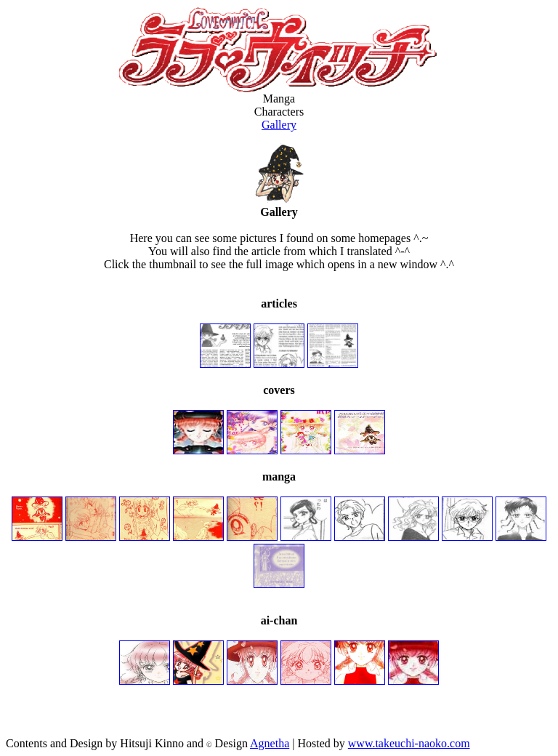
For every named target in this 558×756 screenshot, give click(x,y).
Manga (279, 98)
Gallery (279, 125)
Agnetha (270, 743)
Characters (279, 112)
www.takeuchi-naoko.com (409, 743)
